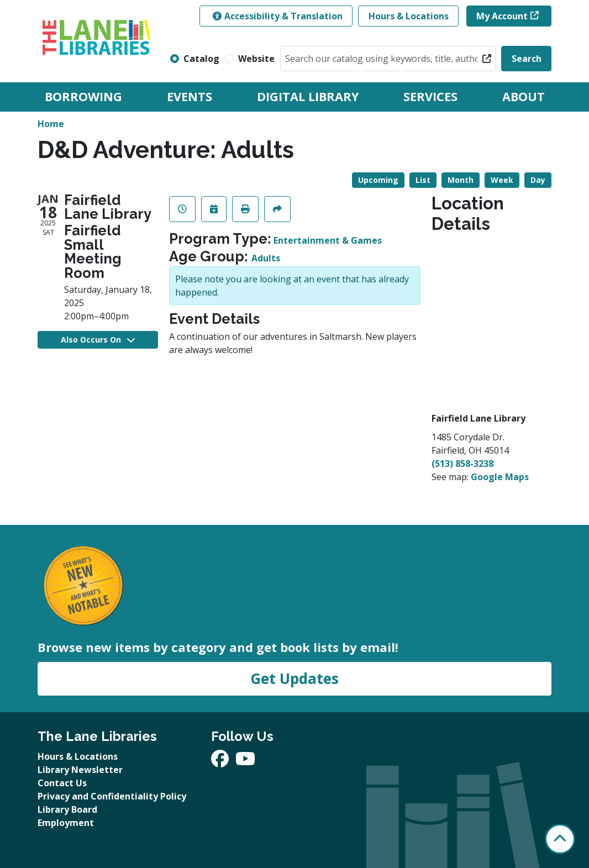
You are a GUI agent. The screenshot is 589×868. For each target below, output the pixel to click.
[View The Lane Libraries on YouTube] (245, 762)
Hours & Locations (409, 16)
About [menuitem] (524, 96)
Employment (66, 823)
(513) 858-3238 (462, 464)
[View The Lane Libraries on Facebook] (221, 762)
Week (502, 180)
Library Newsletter (80, 770)
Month (461, 180)
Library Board (67, 809)
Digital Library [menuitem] (308, 96)
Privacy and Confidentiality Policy (112, 796)
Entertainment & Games (328, 240)
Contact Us (62, 783)
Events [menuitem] (190, 96)
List (423, 180)
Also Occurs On (98, 340)
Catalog (201, 59)
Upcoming (378, 180)
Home (51, 124)
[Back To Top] (560, 839)
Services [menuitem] (430, 96)
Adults (266, 258)
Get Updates (294, 678)
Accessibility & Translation (278, 16)
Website (256, 59)
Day (538, 180)
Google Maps (500, 477)
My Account (502, 16)
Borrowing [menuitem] (83, 96)
